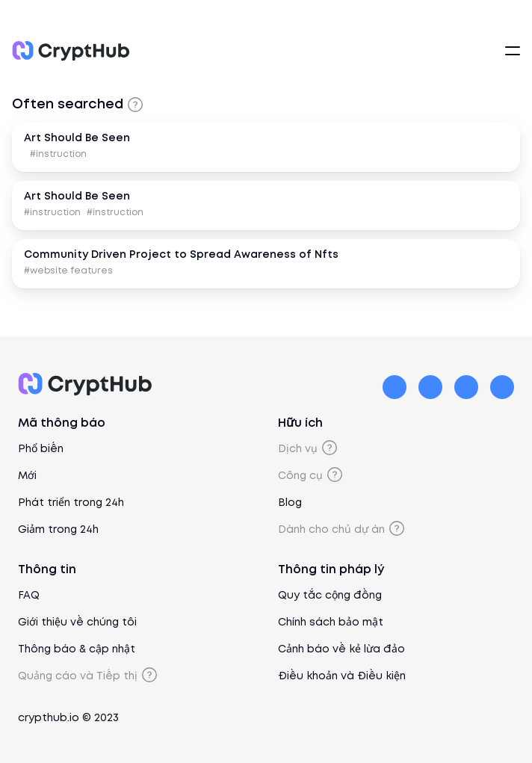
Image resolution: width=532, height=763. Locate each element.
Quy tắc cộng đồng (330, 596)
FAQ (29, 596)
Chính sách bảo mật (331, 623)
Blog (290, 503)
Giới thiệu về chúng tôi (77, 623)
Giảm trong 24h (58, 530)
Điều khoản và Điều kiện (342, 676)
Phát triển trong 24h (71, 503)
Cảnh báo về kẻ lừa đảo (341, 649)
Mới (27, 476)
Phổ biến (41, 449)
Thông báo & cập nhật (77, 649)
